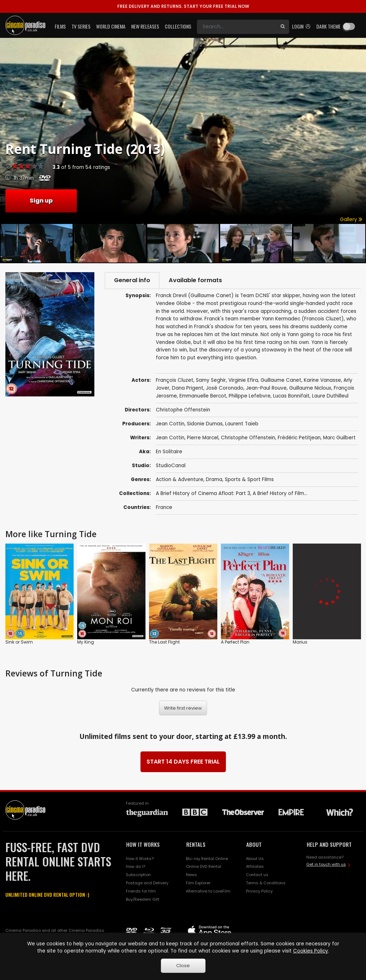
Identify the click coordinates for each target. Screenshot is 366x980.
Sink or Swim (19, 642)
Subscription (138, 875)
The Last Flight (164, 642)
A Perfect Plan (235, 642)
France (164, 507)
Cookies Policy (311, 951)
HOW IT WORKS (143, 844)
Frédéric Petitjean (299, 438)
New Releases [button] (145, 26)
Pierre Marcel (203, 438)
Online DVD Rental (204, 866)
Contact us (257, 875)
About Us (255, 859)
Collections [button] (178, 26)
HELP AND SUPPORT (329, 844)
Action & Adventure (180, 479)
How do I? (135, 866)
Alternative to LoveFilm (208, 891)
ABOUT (254, 844)
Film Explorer (198, 883)
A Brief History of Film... (280, 493)
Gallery (351, 219)
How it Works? (140, 859)
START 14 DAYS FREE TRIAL (183, 762)
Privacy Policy (259, 891)
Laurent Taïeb (242, 424)
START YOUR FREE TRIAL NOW (183, 6)
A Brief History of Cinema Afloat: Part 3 (203, 493)
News (191, 875)
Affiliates (255, 866)
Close (183, 966)
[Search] (237, 27)
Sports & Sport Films (249, 479)
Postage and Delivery (147, 883)
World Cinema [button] (111, 26)
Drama (214, 479)
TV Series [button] (81, 26)
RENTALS (196, 844)
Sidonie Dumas (205, 424)
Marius (300, 642)
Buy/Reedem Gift (143, 899)
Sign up (41, 201)
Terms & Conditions (266, 883)
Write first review (183, 708)
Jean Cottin (170, 424)
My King (86, 642)
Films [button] (60, 26)
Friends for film (141, 891)
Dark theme (328, 26)
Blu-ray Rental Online (207, 859)
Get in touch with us (326, 864)
